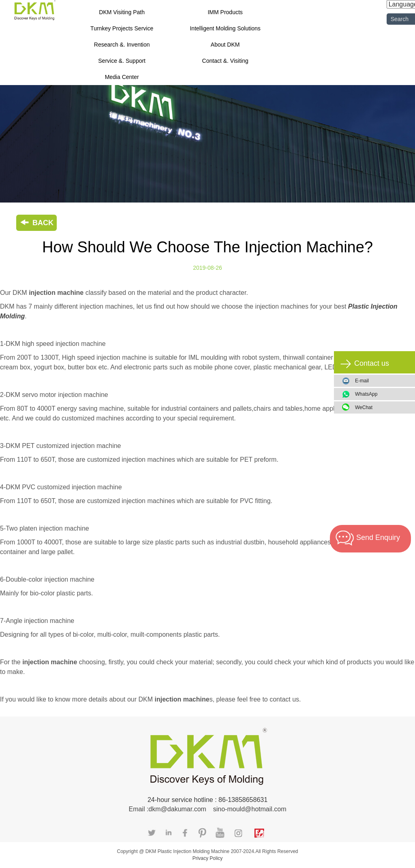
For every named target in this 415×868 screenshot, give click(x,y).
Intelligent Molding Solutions (225, 28)
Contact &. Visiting (225, 61)
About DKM (225, 45)
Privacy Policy (208, 858)
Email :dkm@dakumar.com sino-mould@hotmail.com (207, 809)
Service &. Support (122, 61)
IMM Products (225, 12)
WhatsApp (382, 394)
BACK (36, 223)
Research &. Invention (122, 45)
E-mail (362, 381)
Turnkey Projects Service (122, 28)
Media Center (122, 77)
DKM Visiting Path (122, 12)
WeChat (382, 407)
